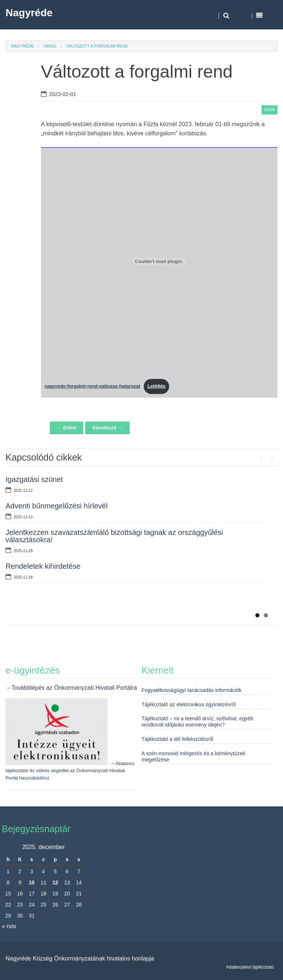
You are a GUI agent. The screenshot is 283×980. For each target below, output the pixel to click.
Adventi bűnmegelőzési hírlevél (57, 506)
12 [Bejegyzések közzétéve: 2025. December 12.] (55, 883)
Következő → (108, 428)
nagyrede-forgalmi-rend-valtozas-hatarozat (92, 386)
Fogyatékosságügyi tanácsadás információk (192, 690)
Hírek (50, 46)
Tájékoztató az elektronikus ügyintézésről (189, 704)
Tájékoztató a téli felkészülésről (177, 739)
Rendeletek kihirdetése (43, 566)
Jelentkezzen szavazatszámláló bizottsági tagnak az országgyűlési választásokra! (114, 536)
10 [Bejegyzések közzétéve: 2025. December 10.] (32, 883)
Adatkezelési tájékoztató (250, 967)
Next (272, 456)
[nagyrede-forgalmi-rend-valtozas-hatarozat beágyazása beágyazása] (159, 262)
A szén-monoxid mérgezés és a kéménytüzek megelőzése (193, 757)
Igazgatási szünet (34, 479)
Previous (261, 456)
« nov (9, 926)
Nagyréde (29, 13)
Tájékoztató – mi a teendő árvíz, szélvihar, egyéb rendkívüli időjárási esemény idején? (198, 722)
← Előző (67, 428)
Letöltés (156, 386)
